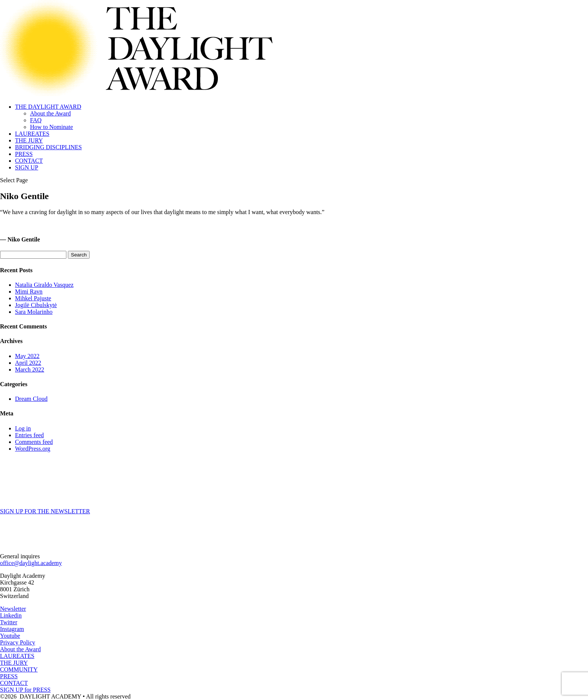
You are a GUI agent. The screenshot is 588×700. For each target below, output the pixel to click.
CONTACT (29, 161)
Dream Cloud (31, 399)
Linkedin (11, 615)
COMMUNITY (19, 669)
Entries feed (29, 435)
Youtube (10, 636)
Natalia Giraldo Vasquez (44, 285)
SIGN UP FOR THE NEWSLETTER (45, 511)
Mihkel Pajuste (33, 298)
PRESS (24, 154)
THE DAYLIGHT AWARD (48, 107)
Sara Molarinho (34, 312)
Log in (23, 428)
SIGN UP (27, 167)
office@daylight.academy (31, 563)
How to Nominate (52, 127)
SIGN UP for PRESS (25, 690)
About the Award (50, 113)
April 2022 (28, 363)
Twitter (9, 622)
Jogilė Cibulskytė (36, 305)
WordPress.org (33, 449)
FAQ (36, 120)
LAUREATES (32, 134)
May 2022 (27, 356)
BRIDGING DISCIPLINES (48, 147)
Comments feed (34, 442)
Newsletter (13, 609)
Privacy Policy (18, 642)
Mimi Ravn (29, 292)
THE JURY (29, 140)
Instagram (12, 629)
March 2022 (30, 369)
